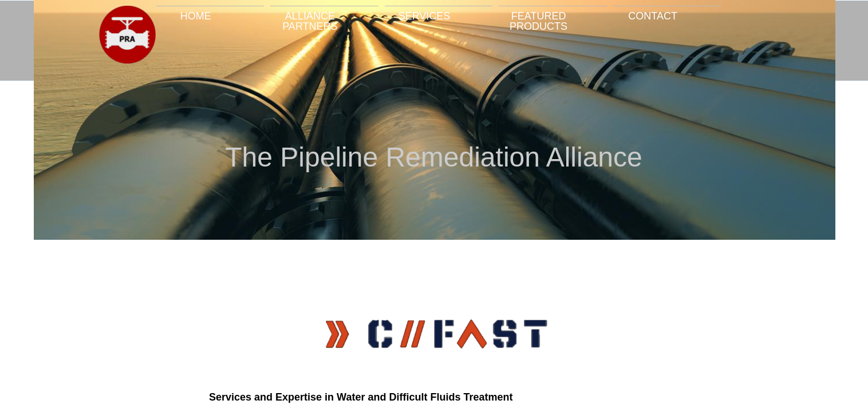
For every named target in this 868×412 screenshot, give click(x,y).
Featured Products (538, 21)
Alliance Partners (310, 21)
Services (425, 16)
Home (196, 16)
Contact (653, 16)
